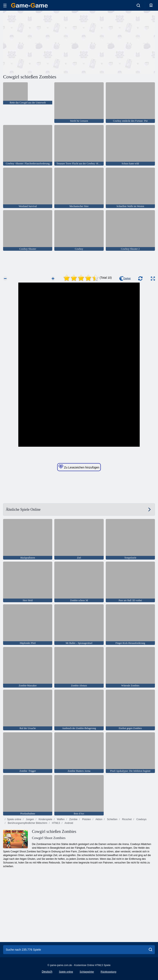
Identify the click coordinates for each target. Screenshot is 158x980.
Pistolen (86, 819)
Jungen (30, 819)
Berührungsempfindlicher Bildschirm (27, 823)
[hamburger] (5, 5)
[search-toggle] (138, 5)
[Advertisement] (41, 42)
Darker (125, 278)
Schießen (112, 819)
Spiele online (14, 819)
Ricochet (127, 819)
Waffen (60, 819)
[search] (150, 950)
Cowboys (141, 819)
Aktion (99, 819)
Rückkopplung (108, 972)
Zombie (73, 819)
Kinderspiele (45, 819)
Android (69, 823)
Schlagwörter (87, 972)
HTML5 (56, 823)
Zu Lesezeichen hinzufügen (79, 467)
